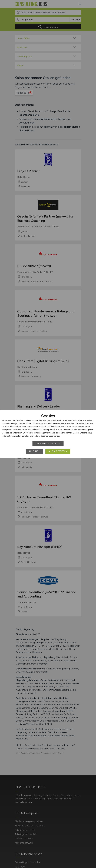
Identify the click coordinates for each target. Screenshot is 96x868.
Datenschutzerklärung (50, 436)
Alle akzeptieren (58, 451)
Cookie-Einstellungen (48, 443)
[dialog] (48, 434)
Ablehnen (34, 451)
